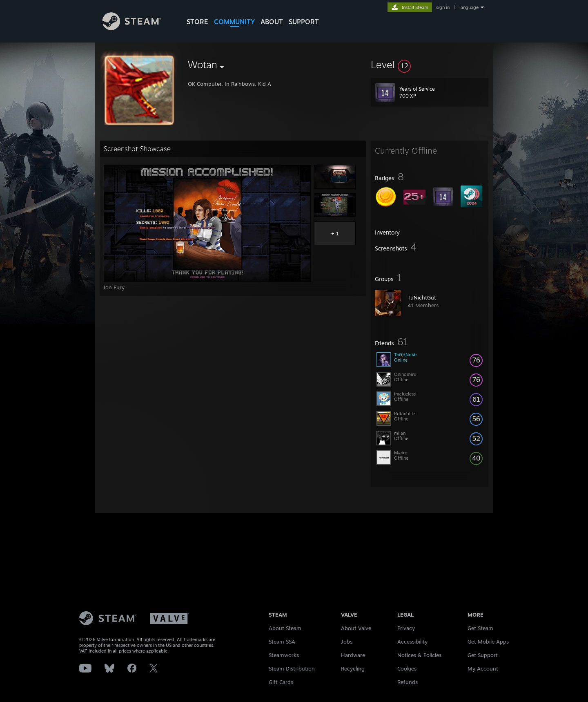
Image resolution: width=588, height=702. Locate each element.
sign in (443, 7)
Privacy (406, 628)
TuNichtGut (422, 297)
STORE (197, 22)
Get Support (483, 655)
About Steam (285, 628)
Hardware (353, 655)
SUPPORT (304, 22)
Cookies (407, 668)
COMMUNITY (234, 22)
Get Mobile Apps (488, 642)
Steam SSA (282, 642)
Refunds (408, 682)
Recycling (353, 668)
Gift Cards (281, 682)
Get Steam (480, 628)
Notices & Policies (419, 655)
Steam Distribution (292, 668)
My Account (483, 668)
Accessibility (412, 642)
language (469, 7)
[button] (430, 65)
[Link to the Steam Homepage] (138, 28)
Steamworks (284, 655)
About (272, 22)
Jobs (347, 642)
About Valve (356, 628)
